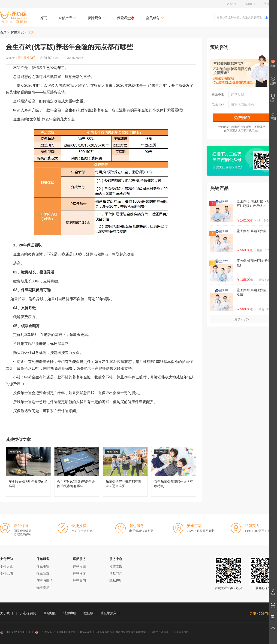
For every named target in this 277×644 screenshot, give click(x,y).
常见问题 (116, 574)
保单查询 (43, 567)
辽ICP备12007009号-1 (15, 632)
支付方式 (6, 567)
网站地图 (50, 613)
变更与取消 (45, 581)
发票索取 (116, 567)
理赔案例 (79, 581)
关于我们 (6, 613)
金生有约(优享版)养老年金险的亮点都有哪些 (77, 472)
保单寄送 (43, 587)
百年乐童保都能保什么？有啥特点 (174, 472)
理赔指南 (79, 567)
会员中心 (232, 4)
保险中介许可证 (160, 632)
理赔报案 (79, 574)
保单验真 (43, 574)
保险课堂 (126, 18)
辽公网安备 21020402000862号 (55, 632)
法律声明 (70, 613)
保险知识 (17, 32)
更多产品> (242, 319)
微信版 (88, 613)
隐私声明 (116, 581)
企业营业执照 (181, 632)
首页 (43, 18)
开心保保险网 (14, 17)
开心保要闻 (28, 613)
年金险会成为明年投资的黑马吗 (28, 472)
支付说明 (6, 574)
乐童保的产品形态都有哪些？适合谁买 (125, 472)
